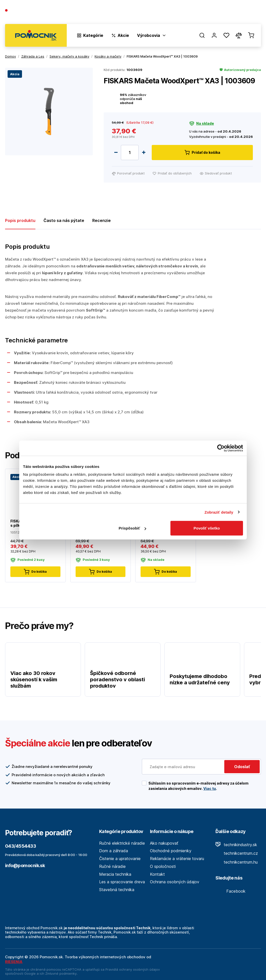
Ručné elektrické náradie (122, 843)
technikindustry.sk (236, 845)
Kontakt (253, 13)
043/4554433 (23, 11)
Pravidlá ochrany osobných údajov (133, 969)
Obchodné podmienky (171, 851)
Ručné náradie (112, 866)
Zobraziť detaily (219, 512)
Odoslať (242, 767)
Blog (212, 13)
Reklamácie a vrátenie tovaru (177, 859)
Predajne (231, 13)
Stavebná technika (117, 890)
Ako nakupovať (164, 843)
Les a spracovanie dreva (122, 882)
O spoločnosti (188, 13)
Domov (10, 56)
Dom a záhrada (114, 851)
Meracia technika (115, 874)
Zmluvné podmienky (61, 973)
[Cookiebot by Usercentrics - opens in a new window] (221, 448)
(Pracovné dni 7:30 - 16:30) (29, 16)
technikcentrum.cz (237, 853)
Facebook (230, 891)
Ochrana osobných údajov (175, 882)
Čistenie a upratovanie (120, 859)
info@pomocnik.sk (25, 865)
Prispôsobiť (132, 528)
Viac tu (210, 788)
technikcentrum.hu (237, 862)
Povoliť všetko (207, 528)
